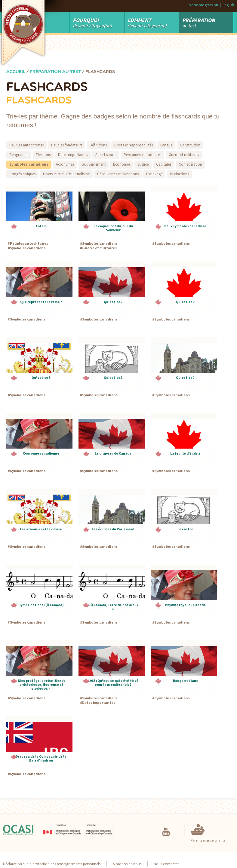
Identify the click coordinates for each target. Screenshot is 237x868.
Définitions (98, 145)
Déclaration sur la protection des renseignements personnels (52, 864)
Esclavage (154, 174)
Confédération (190, 164)
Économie (122, 164)
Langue (166, 145)
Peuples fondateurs (67, 145)
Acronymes (65, 164)
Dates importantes (73, 155)
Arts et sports (106, 155)
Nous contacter (166, 864)
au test (199, 23)
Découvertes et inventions (118, 174)
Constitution (190, 145)
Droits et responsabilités (134, 145)
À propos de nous (127, 864)
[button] (39, 212)
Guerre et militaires (184, 155)
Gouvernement (94, 164)
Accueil (16, 72)
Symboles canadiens (29, 164)
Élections (43, 155)
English (228, 5)
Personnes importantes (142, 155)
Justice (143, 164)
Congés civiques (22, 174)
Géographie (19, 155)
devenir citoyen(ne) (147, 23)
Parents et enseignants (208, 840)
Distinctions (179, 174)
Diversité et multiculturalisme (66, 174)
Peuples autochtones (26, 145)
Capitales (164, 164)
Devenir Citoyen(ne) (92, 23)
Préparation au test (55, 72)
